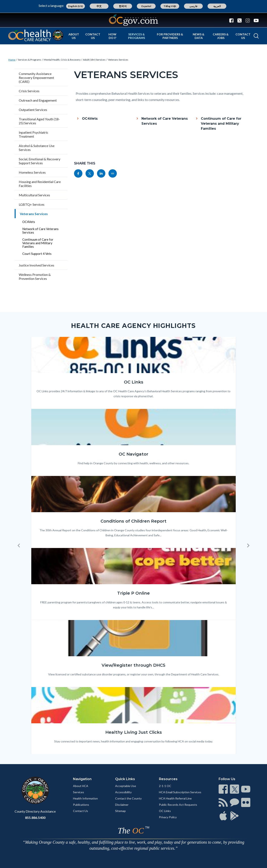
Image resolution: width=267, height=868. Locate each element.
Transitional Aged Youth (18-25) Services (39, 121)
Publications (81, 805)
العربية (217, 6)
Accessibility (123, 792)
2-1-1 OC (165, 786)
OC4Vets (29, 222)
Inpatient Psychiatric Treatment (34, 134)
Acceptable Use (126, 786)
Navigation (82, 779)
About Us (74, 36)
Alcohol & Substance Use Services (37, 148)
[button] (19, 545)
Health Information (85, 798)
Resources (168, 779)
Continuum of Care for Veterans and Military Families (38, 243)
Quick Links (125, 779)
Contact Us (93, 36)
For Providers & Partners (170, 36)
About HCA (81, 786)
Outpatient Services (33, 110)
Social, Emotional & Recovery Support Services (40, 161)
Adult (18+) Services (94, 60)
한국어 (123, 6)
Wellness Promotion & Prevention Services (35, 276)
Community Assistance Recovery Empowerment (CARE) (36, 78)
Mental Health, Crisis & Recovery (62, 60)
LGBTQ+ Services (32, 204)
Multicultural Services (34, 195)
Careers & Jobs (221, 36)
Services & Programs (137, 36)
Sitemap (120, 811)
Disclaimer (122, 805)
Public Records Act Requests (178, 805)
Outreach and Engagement (38, 100)
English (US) (76, 6)
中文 (99, 6)
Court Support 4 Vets (37, 254)
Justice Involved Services (37, 265)
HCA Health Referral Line (175, 798)
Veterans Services (118, 60)
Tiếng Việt (170, 6)
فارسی (193, 6)
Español (146, 6)
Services (79, 792)
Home (12, 60)
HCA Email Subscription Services (180, 792)
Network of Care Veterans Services (40, 231)
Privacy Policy (168, 817)
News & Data (199, 36)
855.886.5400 (35, 818)
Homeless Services (32, 172)
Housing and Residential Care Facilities (40, 184)
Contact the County (128, 798)
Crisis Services (29, 91)
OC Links (165, 811)
